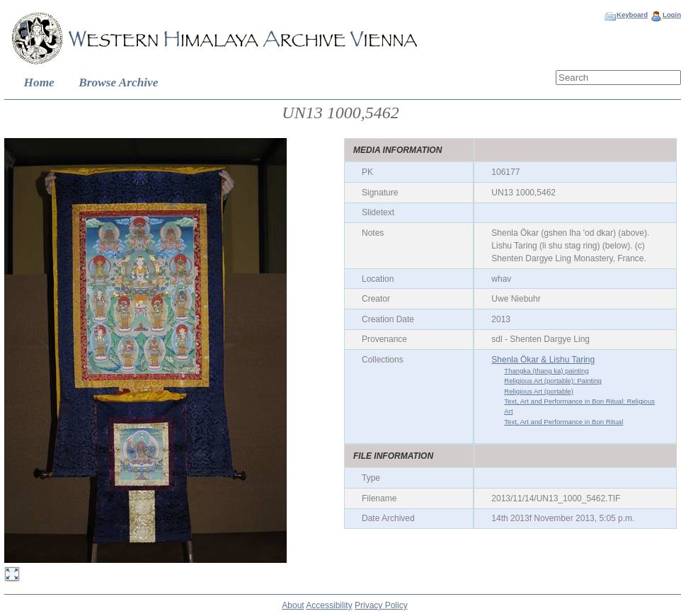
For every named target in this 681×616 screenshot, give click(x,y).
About (293, 605)
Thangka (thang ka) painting (546, 371)
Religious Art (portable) (539, 391)
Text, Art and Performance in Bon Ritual (563, 422)
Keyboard (632, 15)
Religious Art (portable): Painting (553, 381)
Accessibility (329, 605)
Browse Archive (118, 82)
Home (39, 82)
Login (672, 15)
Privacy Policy (381, 605)
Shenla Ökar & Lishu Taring (543, 360)
